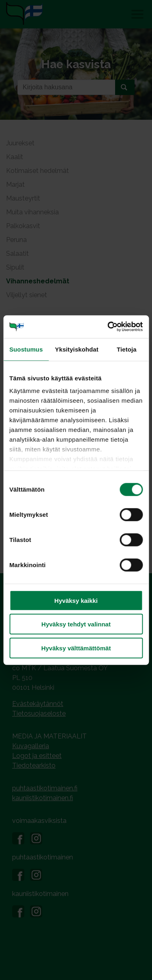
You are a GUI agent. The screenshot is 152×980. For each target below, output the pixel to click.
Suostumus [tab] (26, 349)
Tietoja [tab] (127, 349)
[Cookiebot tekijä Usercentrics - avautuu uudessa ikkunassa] (108, 327)
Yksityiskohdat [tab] (77, 349)
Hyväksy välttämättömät (76, 648)
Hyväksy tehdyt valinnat (76, 624)
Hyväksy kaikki (76, 600)
